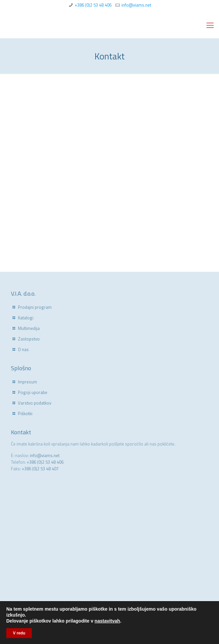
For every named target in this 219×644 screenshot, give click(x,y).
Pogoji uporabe (33, 392)
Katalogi (26, 318)
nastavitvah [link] (107, 621)
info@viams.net (136, 5)
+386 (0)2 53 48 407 (40, 469)
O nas (23, 349)
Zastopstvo (29, 339)
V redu (19, 633)
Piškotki (25, 413)
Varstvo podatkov (35, 403)
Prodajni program (35, 307)
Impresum (27, 382)
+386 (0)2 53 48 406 (93, 5)
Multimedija (29, 328)
